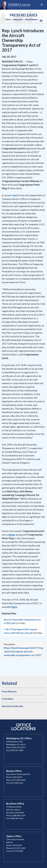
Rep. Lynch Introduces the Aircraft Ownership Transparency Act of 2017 (23, 40)
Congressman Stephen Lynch (15, 5)
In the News (8, 699)
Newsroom (18, 19)
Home (8, 19)
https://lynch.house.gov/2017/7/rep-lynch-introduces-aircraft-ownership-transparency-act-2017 (23, 651)
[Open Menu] (42, 5)
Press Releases (24, 15)
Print (41, 20)
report (15, 195)
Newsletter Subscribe (12, 706)
